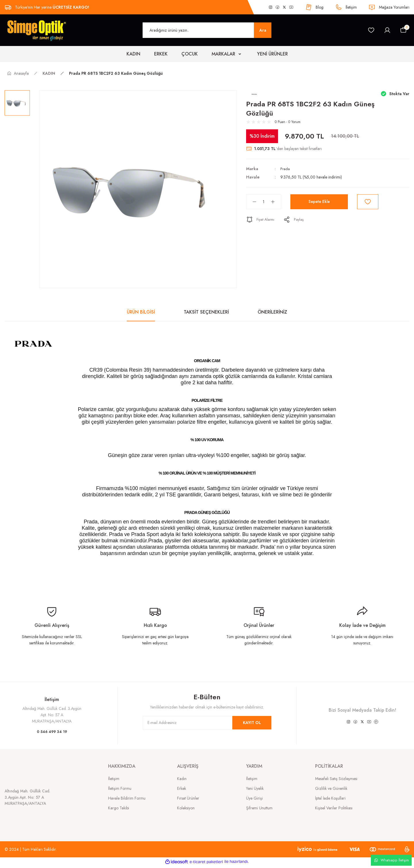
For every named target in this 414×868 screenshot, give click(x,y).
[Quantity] (264, 202)
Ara (263, 30)
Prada (285, 169)
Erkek (182, 788)
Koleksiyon (186, 808)
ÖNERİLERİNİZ (272, 312)
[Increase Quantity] (276, 202)
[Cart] (403, 30)
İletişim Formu (120, 788)
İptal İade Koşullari (330, 798)
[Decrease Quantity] (251, 202)
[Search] (207, 30)
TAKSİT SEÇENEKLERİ (206, 312)
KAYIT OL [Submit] (252, 723)
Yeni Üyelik (255, 788)
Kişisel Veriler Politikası (334, 808)
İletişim (114, 779)
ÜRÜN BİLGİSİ (141, 312)
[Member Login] (387, 30)
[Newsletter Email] (207, 723)
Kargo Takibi (119, 808)
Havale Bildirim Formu (127, 798)
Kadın (182, 779)
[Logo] (36, 30)
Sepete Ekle (319, 202)
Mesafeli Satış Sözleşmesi (336, 779)
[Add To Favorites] (368, 202)
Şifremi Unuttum (259, 808)
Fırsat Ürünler (188, 798)
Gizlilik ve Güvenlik (331, 788)
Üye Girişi (254, 798)
